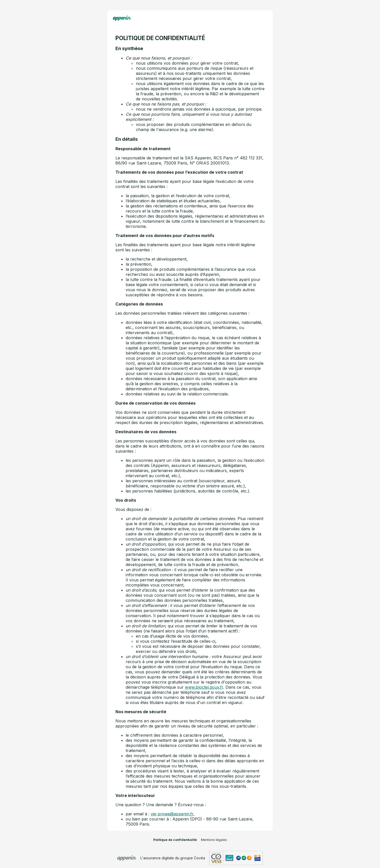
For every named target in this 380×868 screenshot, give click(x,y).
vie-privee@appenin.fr (172, 814)
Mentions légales (214, 840)
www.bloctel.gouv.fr (204, 687)
